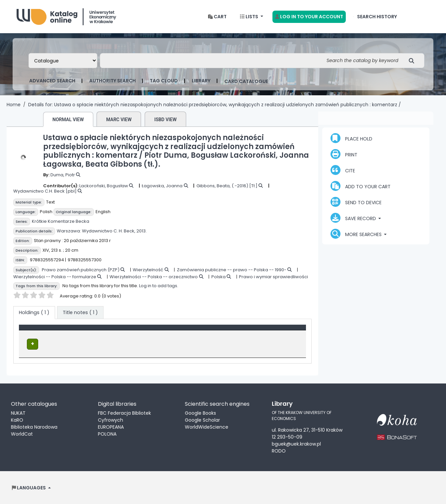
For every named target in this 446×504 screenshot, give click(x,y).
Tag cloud (164, 81)
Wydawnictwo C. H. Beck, (109, 231)
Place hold (351, 138)
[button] (217, 17)
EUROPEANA (111, 426)
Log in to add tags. (159, 286)
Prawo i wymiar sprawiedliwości (273, 277)
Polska (219, 277)
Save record (354, 218)
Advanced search (52, 81)
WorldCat (22, 433)
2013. (142, 231)
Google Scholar (202, 419)
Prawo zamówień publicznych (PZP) (81, 270)
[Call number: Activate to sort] (213, 331)
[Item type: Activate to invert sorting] (67, 331)
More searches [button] (357, 234)
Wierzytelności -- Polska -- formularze (55, 277)
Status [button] (261, 331)
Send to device (356, 202)
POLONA (107, 433)
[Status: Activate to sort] (278, 331)
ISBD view (165, 120)
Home (14, 105)
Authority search (112, 81)
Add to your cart (361, 186)
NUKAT (18, 412)
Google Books (200, 412)
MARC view (119, 120)
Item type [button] (34, 331)
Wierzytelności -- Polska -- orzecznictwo (154, 277)
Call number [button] (194, 331)
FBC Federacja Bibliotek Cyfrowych (124, 416)
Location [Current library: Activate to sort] (130, 331)
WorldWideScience (207, 426)
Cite (343, 170)
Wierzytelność (148, 270)
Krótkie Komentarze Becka (61, 221)
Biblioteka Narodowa (34, 426)
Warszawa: (69, 231)
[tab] (80, 313)
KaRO (17, 419)
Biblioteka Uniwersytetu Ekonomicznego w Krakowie (66, 15)
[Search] (413, 61)
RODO (279, 451)
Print (344, 154)
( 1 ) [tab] (34, 312)
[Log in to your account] (309, 17)
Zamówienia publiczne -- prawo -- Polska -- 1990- (232, 270)
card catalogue (246, 81)
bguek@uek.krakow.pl (296, 444)
